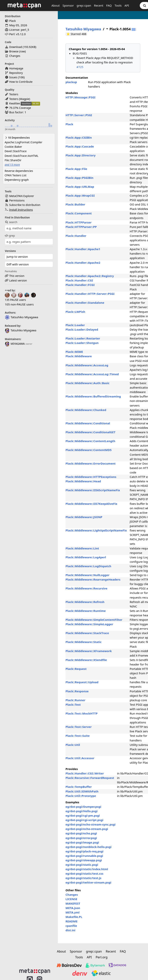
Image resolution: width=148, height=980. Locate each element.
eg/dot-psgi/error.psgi (81, 838)
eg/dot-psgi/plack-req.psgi (85, 851)
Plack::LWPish (75, 312)
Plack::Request (76, 669)
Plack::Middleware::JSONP (84, 517)
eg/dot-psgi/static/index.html (87, 869)
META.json (73, 908)
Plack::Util (73, 745)
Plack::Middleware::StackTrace (87, 633)
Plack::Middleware (79, 356)
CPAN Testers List (16, 175)
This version (17, 276)
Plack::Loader (75, 325)
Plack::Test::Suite (78, 736)
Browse (14, 51)
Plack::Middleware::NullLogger (87, 575)
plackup (71, 82)
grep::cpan (84, 5)
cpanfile (71, 926)
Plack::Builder (75, 204)
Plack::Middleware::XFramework (89, 651)
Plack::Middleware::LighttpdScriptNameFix (96, 530)
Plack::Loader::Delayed (82, 329)
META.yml (72, 912)
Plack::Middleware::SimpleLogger (89, 624)
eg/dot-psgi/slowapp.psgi (84, 860)
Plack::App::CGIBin (79, 137)
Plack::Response (77, 691)
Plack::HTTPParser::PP (81, 227)
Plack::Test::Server (79, 727)
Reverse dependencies (19, 171)
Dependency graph (17, 180)
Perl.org (102, 957)
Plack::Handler (76, 236)
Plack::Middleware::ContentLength (90, 441)
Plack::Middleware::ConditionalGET (90, 432)
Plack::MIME (74, 352)
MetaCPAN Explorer (22, 196)
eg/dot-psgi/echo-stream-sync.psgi (90, 824)
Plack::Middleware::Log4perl (86, 557)
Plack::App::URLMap (80, 187)
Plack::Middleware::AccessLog (87, 365)
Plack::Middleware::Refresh (85, 602)
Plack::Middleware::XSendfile (86, 660)
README (71, 921)
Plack (13, 21)
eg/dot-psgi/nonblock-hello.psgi (88, 847)
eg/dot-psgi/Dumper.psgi (83, 807)
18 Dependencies (17, 138)
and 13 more (12, 165)
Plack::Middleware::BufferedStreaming (93, 396)
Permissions (17, 200)
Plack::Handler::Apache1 (83, 249)
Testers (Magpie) (20, 99)
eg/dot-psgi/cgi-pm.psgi (83, 815)
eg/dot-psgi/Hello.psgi (82, 811)
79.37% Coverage (20, 108)
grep (10, 236)
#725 (80, 67)
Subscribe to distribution (25, 205)
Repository (16, 73)
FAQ (109, 5)
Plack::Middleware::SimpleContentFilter (94, 620)
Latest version (18, 280)
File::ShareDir (13, 160)
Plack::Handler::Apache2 (83, 263)
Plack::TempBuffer (79, 787)
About (56, 5)
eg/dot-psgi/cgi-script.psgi (84, 820)
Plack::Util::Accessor (80, 758)
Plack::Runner (75, 700)
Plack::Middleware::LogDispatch (88, 566)
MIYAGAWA (15, 344)
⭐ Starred (77, 34)
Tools (118, 5)
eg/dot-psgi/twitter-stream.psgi (88, 882)
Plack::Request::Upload (82, 682)
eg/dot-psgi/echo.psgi (81, 833)
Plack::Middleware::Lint (82, 548)
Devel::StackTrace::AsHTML (21, 156)
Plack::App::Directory (81, 155)
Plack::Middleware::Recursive (86, 588)
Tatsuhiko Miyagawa (21, 330)
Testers (14, 94)
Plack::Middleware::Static (84, 642)
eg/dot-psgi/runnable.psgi (84, 856)
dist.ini (70, 930)
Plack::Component (79, 213)
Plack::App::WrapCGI (80, 195)
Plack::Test (73, 705)
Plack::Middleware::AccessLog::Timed (92, 374)
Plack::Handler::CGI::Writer (85, 773)
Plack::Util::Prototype (81, 796)
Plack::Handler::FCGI (80, 285)
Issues (13, 77)
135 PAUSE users (15, 300)
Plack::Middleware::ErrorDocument (91, 463)
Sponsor (68, 5)
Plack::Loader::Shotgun (82, 343)
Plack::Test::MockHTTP (82, 713)
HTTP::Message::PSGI (80, 97)
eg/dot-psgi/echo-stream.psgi (87, 829)
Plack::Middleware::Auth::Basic (87, 383)
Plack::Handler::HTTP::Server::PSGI (90, 294)
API (127, 5)
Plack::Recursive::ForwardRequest (90, 778)
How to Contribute (21, 82)
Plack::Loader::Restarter (83, 338)
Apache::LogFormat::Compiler (24, 142)
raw (23, 51)
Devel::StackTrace (16, 151)
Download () (23, 47)
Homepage (16, 68)
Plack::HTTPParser (79, 222)
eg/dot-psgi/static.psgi (82, 865)
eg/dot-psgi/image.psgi (82, 842)
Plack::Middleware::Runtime (86, 611)
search (11, 222)
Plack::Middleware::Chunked (86, 410)
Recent (99, 5)
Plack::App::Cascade (80, 146)
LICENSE (71, 899)
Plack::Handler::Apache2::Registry (90, 276)
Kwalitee (15, 103)
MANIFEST (73, 903)
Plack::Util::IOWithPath (82, 791)
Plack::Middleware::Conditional (88, 423)
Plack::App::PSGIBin (79, 178)
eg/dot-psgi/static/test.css (85, 873)
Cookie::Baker (13, 147)
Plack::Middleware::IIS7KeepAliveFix (91, 504)
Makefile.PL (74, 917)
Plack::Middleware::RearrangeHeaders (93, 579)
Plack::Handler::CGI (79, 280)
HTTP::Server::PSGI (79, 115)
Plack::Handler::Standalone (85, 303)
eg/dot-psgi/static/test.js (83, 878)
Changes (15, 56)
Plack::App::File (76, 169)
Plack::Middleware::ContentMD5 (89, 450)
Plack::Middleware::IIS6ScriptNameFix (93, 490)
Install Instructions (21, 210)
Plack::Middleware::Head (83, 481)
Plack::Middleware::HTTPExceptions (91, 477)
